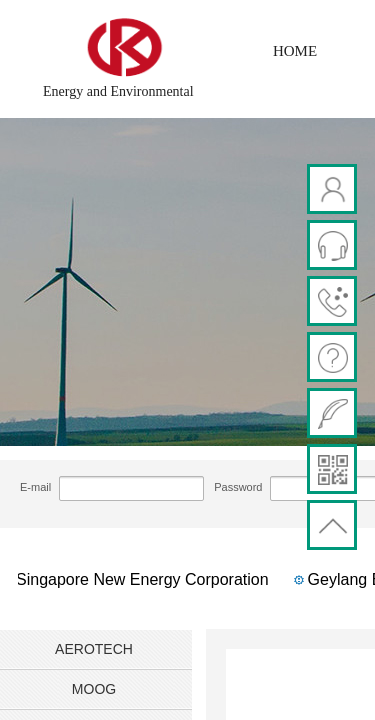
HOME (295, 51)
